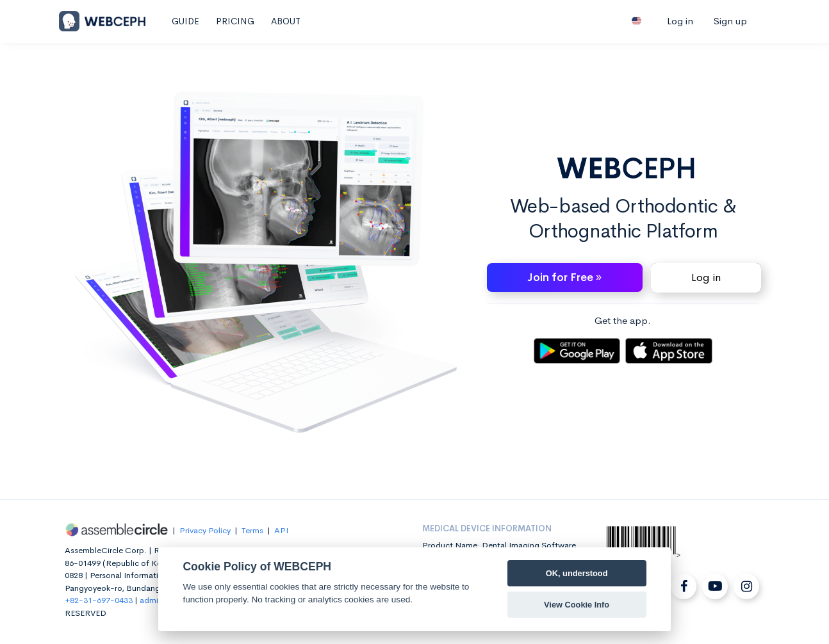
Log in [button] (706, 278)
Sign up (730, 21)
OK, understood (577, 573)
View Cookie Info (577, 605)
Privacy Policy (205, 530)
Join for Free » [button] (564, 278)
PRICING (235, 21)
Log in (680, 21)
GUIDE (185, 21)
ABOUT (286, 21)
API (281, 530)
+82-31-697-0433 (99, 600)
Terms (252, 530)
